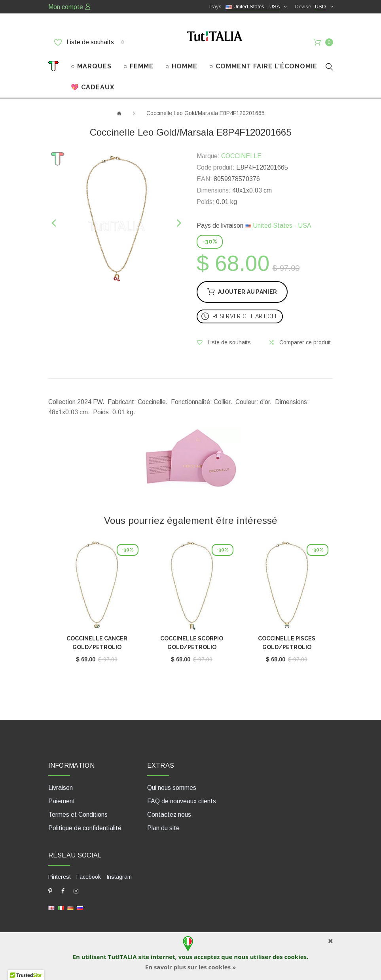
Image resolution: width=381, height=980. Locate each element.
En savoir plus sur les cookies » (190, 967)
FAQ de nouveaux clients (182, 801)
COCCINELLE (241, 156)
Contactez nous (169, 815)
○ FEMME (138, 66)
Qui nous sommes (172, 788)
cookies (296, 957)
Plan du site (163, 828)
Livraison (61, 788)
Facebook (89, 877)
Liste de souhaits (89, 42)
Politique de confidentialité (85, 828)
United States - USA (278, 226)
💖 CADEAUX (93, 87)
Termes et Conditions (78, 815)
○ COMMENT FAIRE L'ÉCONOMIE (263, 66)
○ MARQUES (91, 66)
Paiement (62, 801)
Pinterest (60, 877)
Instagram (119, 877)
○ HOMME (181, 66)
